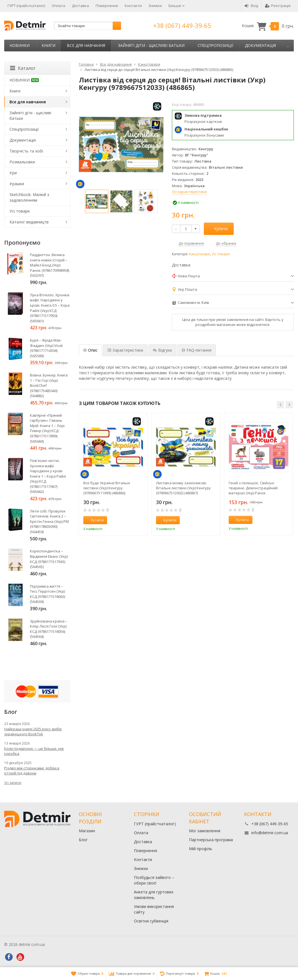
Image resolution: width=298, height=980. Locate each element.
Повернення (107, 6)
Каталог (23, 68)
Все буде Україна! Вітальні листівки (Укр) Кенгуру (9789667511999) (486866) (107, 488)
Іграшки (17, 184)
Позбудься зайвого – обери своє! (154, 880)
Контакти (133, 6)
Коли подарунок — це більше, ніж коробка (34, 751)
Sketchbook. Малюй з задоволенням (29, 197)
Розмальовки (22, 162)
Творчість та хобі (26, 151)
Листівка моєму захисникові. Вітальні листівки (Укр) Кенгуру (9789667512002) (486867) (183, 488)
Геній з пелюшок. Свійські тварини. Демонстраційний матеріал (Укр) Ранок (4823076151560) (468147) (253, 488)
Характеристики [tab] (125, 350)
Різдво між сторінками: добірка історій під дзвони (32, 771)
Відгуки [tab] (162, 350)
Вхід (251, 6)
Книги (49, 45)
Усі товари (221, 254)
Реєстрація (278, 6)
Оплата (58, 6)
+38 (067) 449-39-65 (182, 25)
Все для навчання (86, 45)
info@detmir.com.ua (270, 833)
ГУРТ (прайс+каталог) (26, 6)
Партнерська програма (211, 840)
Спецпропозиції (215, 45)
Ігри (13, 173)
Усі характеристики (189, 192)
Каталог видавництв (29, 222)
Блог (83, 840)
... (288, 45)
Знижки (155, 6)
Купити (218, 229)
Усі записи (13, 783)
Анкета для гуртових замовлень (154, 895)
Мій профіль (201, 849)
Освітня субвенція (151, 921)
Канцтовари (199, 254)
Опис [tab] (90, 350)
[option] (97, 201)
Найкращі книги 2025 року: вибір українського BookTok (33, 731)
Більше (177, 6)
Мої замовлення (205, 831)
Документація (260, 45)
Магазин (87, 831)
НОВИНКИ (20, 45)
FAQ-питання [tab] (197, 350)
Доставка (80, 6)
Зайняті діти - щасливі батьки (151, 45)
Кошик (268, 26)
